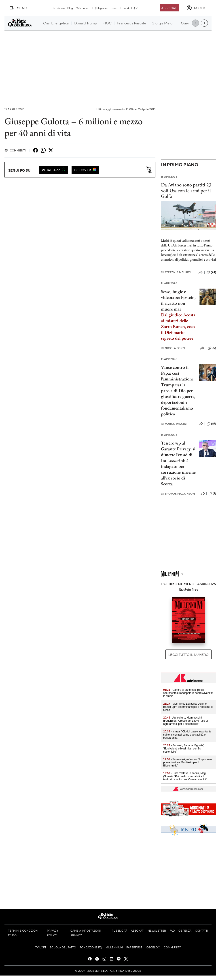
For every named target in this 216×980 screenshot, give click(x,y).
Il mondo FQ (129, 8)
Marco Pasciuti (175, 424)
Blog (70, 8)
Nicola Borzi (173, 348)
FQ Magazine (100, 8)
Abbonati (169, 8)
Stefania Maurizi (176, 272)
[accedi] (196, 8)
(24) (211, 272)
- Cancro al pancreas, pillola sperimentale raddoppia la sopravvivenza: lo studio (188, 693)
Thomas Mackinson (178, 494)
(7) (212, 494)
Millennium (82, 8)
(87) (211, 424)
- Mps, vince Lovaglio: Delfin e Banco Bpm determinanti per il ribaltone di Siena (188, 707)
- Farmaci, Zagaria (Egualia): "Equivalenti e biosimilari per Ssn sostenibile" (184, 749)
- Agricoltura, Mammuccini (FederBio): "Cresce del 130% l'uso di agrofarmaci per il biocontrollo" (185, 721)
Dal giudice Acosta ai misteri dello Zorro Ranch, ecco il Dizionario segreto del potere (178, 326)
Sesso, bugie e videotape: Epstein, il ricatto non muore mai (178, 300)
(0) (212, 348)
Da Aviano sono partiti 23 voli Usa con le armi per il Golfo (186, 190)
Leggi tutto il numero (188, 654)
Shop (114, 8)
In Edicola (59, 8)
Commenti (15, 150)
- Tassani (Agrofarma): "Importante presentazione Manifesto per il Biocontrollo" (187, 762)
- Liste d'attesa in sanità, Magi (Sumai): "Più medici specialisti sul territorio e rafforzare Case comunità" (185, 776)
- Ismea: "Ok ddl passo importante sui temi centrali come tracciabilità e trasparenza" (187, 735)
